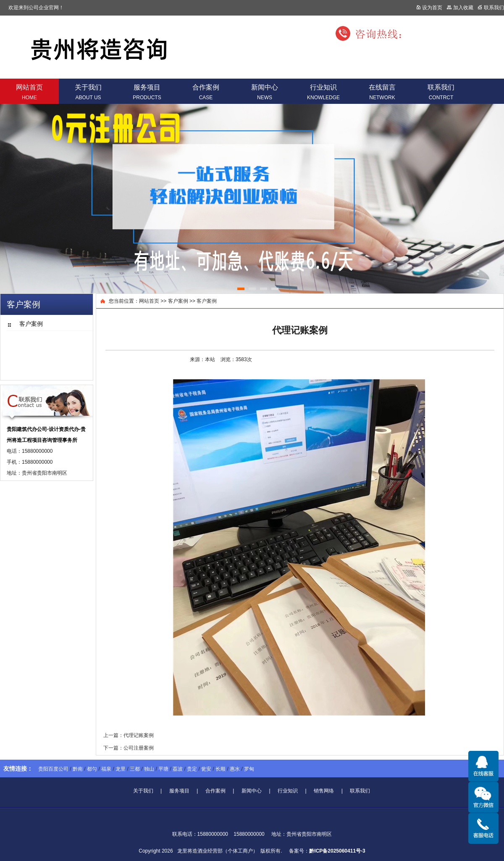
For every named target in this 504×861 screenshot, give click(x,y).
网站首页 (29, 92)
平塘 (163, 769)
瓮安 (206, 769)
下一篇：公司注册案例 (129, 748)
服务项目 (147, 92)
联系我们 (441, 92)
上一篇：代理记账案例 (129, 735)
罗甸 (249, 769)
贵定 (192, 769)
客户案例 (178, 301)
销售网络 (324, 791)
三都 (135, 769)
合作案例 (206, 92)
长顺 (220, 769)
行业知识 (323, 92)
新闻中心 (265, 92)
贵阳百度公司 (53, 769)
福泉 (106, 769)
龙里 (121, 769)
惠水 (235, 769)
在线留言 (382, 92)
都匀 (92, 769)
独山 (149, 769)
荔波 (178, 769)
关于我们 (88, 92)
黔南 (78, 769)
